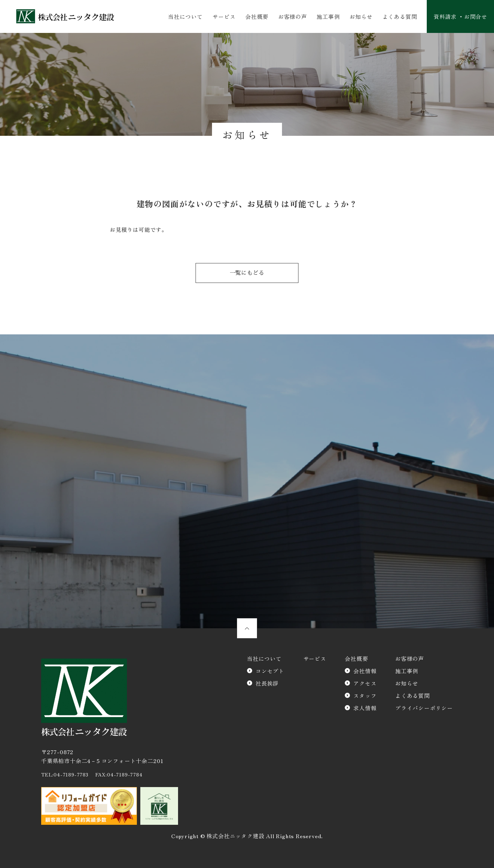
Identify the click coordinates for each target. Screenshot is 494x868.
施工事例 (328, 16)
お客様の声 (293, 16)
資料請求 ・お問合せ (460, 16)
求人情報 (365, 708)
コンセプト (270, 671)
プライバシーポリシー (424, 708)
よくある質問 (400, 16)
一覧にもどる (247, 273)
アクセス (365, 683)
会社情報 (365, 671)
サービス (224, 16)
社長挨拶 (267, 683)
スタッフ (365, 695)
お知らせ (361, 16)
